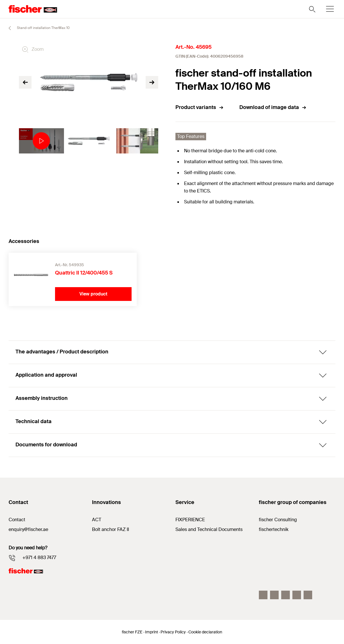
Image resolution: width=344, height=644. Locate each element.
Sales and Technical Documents (209, 529)
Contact (17, 520)
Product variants (200, 107)
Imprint (152, 632)
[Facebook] (263, 595)
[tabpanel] (40, 141)
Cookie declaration (205, 632)
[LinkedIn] (286, 595)
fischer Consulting (278, 520)
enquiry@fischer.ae (28, 529)
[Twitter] (297, 595)
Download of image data (273, 107)
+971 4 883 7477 (39, 558)
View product (93, 294)
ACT (97, 520)
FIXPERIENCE (190, 520)
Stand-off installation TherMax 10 (37, 28)
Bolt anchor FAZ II (111, 529)
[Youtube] (308, 595)
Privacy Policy (173, 632)
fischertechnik (274, 529)
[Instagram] (274, 595)
